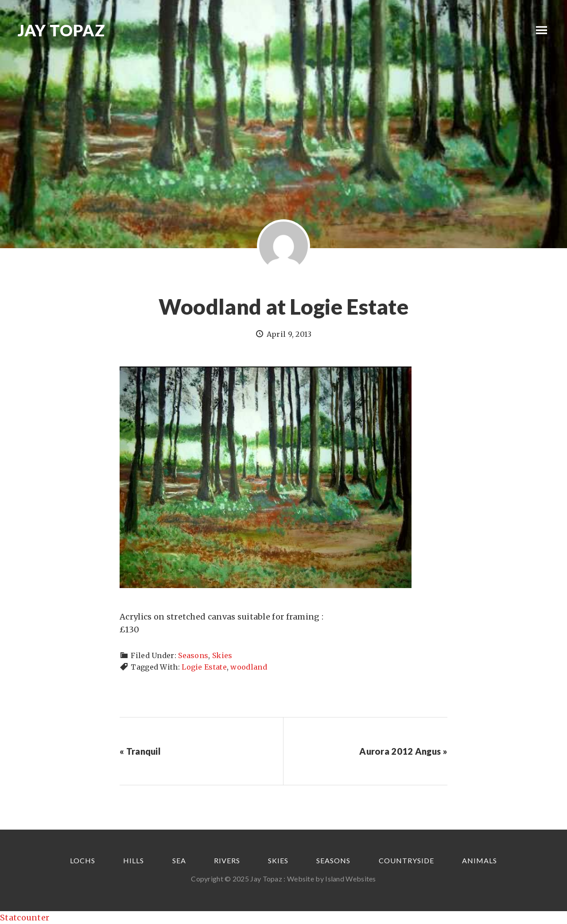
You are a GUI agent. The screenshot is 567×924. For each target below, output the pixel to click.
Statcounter (25, 918)
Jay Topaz (62, 30)
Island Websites (351, 879)
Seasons (193, 655)
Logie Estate (204, 667)
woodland (249, 667)
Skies (222, 655)
